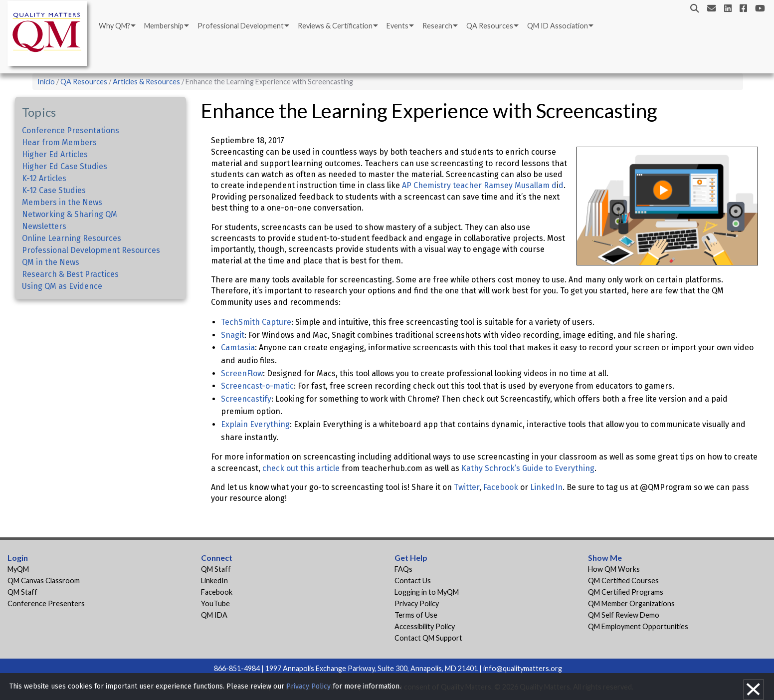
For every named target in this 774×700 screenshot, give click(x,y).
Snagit (233, 335)
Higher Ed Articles (55, 154)
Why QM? (114, 26)
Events (397, 26)
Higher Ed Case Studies (65, 166)
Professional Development (241, 26)
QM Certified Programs (626, 592)
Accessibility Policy (425, 626)
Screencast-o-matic (257, 386)
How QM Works (614, 569)
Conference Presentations (71, 130)
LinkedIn (546, 487)
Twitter (467, 487)
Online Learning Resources (72, 238)
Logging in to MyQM (427, 592)
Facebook (501, 487)
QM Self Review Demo (624, 615)
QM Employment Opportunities (638, 626)
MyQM (18, 569)
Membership (164, 26)
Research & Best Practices (70, 274)
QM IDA (214, 615)
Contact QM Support (428, 638)
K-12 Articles (44, 178)
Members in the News (62, 202)
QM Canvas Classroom (44, 581)
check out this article (301, 468)
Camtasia (238, 348)
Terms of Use (416, 615)
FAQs (403, 569)
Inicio (46, 82)
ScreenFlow (242, 373)
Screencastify (246, 399)
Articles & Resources (147, 82)
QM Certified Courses (623, 581)
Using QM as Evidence (62, 286)
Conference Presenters (46, 603)
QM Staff (22, 592)
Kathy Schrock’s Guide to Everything (528, 468)
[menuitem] (116, 26)
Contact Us (413, 581)
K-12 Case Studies (54, 190)
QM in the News (51, 262)
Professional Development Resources (91, 250)
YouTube (215, 603)
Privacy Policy (417, 603)
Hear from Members (59, 142)
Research (437, 26)
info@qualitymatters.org (523, 668)
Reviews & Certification (335, 26)
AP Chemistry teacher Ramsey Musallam (476, 185)
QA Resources (490, 26)
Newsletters (44, 226)
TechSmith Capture (256, 322)
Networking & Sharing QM (70, 214)
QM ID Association (558, 26)
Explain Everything (255, 424)
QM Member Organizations (631, 603)
